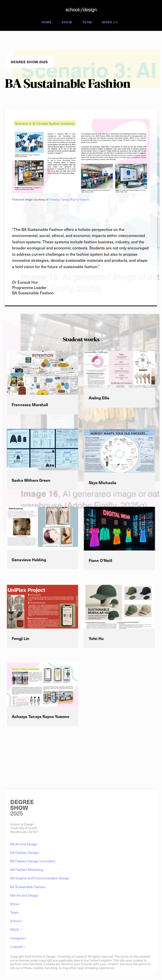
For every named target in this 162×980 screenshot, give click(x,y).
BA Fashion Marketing (27, 870)
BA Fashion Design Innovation (33, 861)
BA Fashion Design (24, 853)
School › (16, 921)
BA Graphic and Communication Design (40, 878)
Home (47, 22)
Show (67, 22)
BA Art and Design (24, 844)
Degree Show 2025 (58, 15)
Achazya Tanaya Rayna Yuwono (69, 199)
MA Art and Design (24, 895)
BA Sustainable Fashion (28, 887)
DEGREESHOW (22, 805)
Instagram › (19, 938)
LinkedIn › (18, 947)
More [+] (110, 22)
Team (87, 22)
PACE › (15, 930)
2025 (17, 813)
